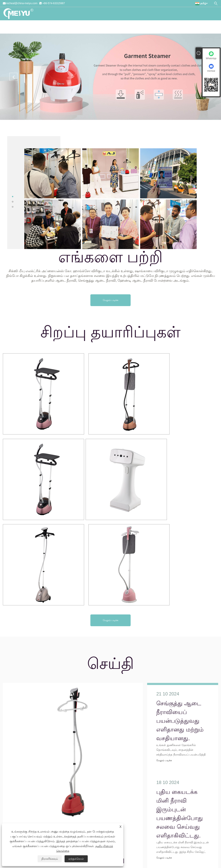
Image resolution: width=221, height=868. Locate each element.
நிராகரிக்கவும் (50, 859)
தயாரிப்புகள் (73, 27)
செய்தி (90, 27)
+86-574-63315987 (54, 3)
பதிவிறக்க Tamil (110, 27)
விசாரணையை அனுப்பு (144, 27)
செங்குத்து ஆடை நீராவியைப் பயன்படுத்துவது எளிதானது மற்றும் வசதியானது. (57, 744)
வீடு (34, 27)
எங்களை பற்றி (50, 27)
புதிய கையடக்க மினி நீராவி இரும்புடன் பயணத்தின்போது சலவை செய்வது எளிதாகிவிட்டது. (180, 690)
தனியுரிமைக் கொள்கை (132, 850)
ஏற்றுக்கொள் (76, 859)
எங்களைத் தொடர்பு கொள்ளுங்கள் (191, 27)
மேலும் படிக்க (110, 300)
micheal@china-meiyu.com (21, 3)
